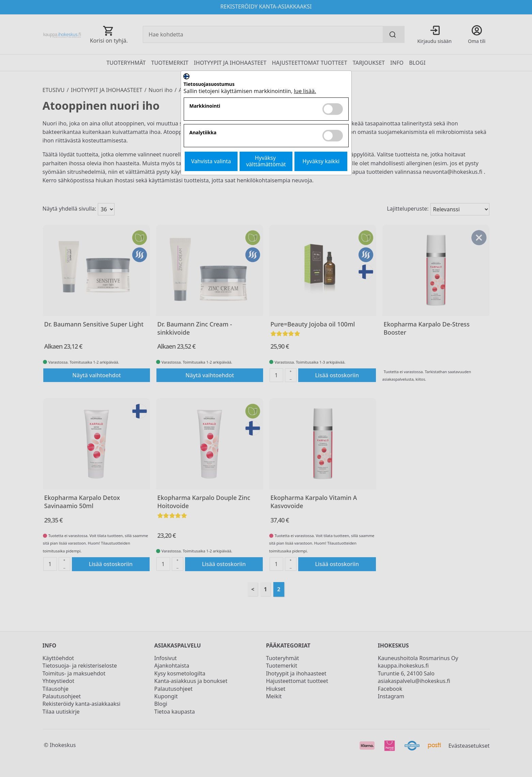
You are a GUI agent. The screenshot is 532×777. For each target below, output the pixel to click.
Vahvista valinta (211, 161)
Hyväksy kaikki (321, 161)
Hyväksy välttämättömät (266, 161)
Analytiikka (203, 133)
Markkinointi (205, 106)
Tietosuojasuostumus (209, 84)
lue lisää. (305, 91)
